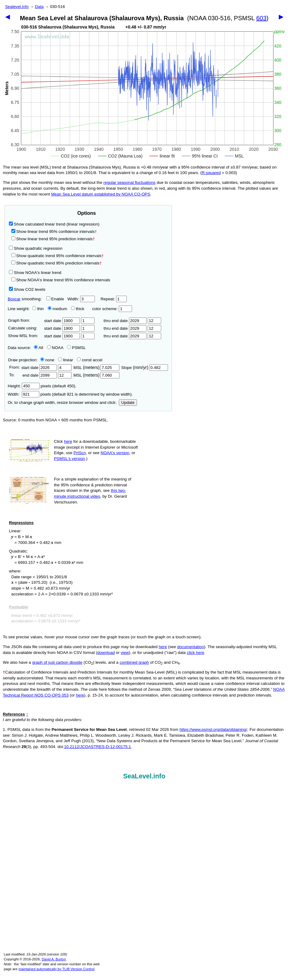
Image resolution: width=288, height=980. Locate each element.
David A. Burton (54, 959)
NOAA (55, 348)
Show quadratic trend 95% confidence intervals (58, 256)
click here (196, 653)
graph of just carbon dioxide (57, 662)
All (39, 348)
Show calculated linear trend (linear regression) (54, 224)
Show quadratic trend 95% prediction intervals (56, 263)
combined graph (134, 662)
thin (37, 309)
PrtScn (80, 453)
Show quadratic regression (36, 248)
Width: (81, 299)
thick (78, 309)
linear (66, 360)
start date (62, 321)
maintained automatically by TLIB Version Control (56, 969)
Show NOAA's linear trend (35, 273)
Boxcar (14, 299)
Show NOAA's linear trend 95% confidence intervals (61, 280)
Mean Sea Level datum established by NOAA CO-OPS (101, 194)
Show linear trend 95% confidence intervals (53, 232)
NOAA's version (115, 453)
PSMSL (76, 348)
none (46, 360)
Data (39, 7)
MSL (96, 368)
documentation (191, 647)
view (125, 653)
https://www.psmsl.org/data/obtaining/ (213, 729)
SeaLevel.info (144, 776)
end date (39, 375)
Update (128, 403)
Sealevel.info (17, 7)
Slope (145, 368)
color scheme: (112, 309)
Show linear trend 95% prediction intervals (53, 239)
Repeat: (113, 299)
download (106, 653)
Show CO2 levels (27, 289)
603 (261, 18)
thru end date (125, 321)
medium (57, 309)
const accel (90, 360)
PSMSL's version (70, 459)
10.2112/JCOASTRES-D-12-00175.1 (98, 747)
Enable (55, 299)
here (68, 441)
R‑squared (211, 173)
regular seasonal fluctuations (130, 182)
